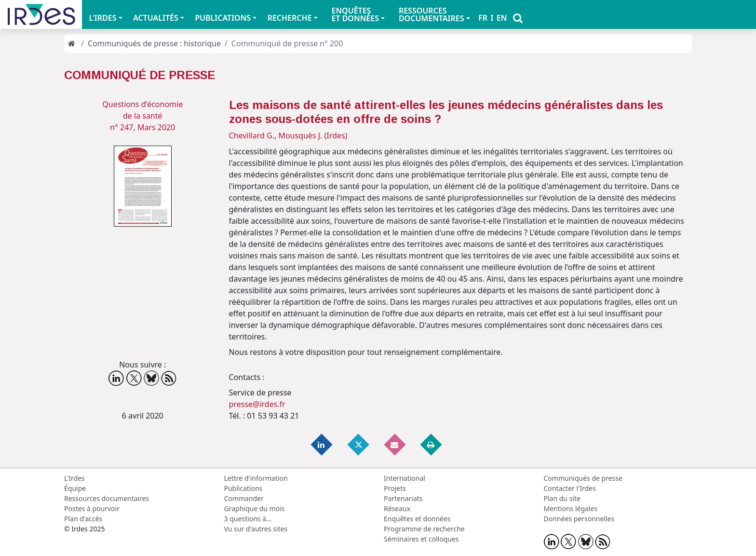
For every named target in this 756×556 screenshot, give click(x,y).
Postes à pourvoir (92, 509)
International (405, 478)
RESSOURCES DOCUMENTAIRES (432, 14)
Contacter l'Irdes (570, 488)
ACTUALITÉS (156, 18)
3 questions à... (248, 519)
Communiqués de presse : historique (154, 43)
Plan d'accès (83, 519)
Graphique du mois (255, 509)
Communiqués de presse (583, 478)
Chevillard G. (252, 136)
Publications (243, 488)
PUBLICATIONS (223, 18)
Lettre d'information (256, 478)
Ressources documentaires (107, 498)
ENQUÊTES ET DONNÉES (355, 14)
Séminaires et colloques (421, 539)
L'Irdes (74, 478)
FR (483, 18)
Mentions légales (571, 509)
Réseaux (397, 509)
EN (502, 18)
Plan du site (562, 498)
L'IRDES (102, 18)
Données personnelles (579, 519)
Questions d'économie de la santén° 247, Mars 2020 (142, 116)
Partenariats (403, 498)
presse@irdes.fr (257, 404)
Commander (244, 498)
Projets (395, 488)
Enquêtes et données (417, 519)
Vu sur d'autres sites (256, 529)
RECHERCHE (290, 18)
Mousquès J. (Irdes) (313, 136)
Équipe (75, 488)
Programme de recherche (424, 529)
